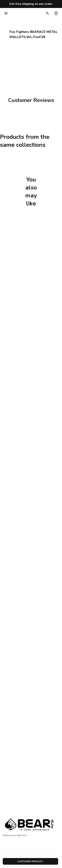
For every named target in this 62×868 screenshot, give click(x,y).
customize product (30, 861)
